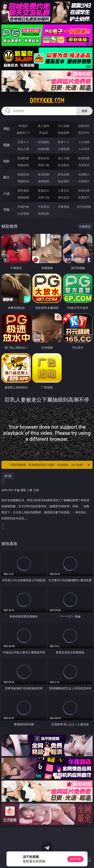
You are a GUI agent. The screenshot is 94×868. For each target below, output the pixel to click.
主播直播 (64, 149)
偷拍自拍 (44, 158)
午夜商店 (44, 207)
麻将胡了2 (23, 133)
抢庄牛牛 (84, 133)
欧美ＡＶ (64, 142)
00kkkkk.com (47, 101)
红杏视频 (23, 214)
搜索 (84, 111)
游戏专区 (84, 126)
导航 (6, 210)
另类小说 (44, 197)
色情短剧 (44, 214)
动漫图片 (84, 174)
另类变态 (84, 165)
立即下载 (75, 859)
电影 (6, 161)
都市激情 (23, 190)
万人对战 (64, 126)
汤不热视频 (84, 207)
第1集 (8, 476)
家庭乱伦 (44, 190)
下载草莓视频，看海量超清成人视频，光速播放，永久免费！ (50, 465)
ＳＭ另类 (84, 149)
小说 (6, 193)
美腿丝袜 (23, 181)
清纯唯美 (44, 181)
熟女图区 (64, 181)
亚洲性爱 (23, 158)
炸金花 (44, 133)
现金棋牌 (64, 133)
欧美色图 (64, 174)
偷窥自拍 (23, 174)
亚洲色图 (44, 174)
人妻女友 (64, 190)
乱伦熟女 (64, 165)
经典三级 (44, 165)
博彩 (6, 129)
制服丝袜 (23, 165)
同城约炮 (23, 207)
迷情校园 (23, 197)
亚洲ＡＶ (23, 142)
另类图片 (84, 181)
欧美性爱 (84, 158)
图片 (6, 177)
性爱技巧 (84, 197)
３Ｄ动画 (84, 142)
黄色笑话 (64, 197)
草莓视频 (64, 207)
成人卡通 (64, 158)
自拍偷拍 (44, 142)
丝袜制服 (44, 149)
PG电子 (23, 126)
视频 (6, 145)
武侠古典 (84, 190)
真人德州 (44, 126)
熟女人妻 (23, 149)
